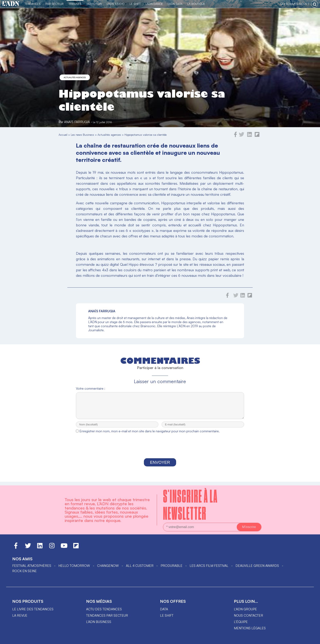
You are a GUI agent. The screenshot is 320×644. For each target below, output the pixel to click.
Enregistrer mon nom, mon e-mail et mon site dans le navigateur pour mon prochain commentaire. (149, 435)
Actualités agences (75, 77)
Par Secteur (55, 4)
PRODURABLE (172, 566)
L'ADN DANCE (154, 4)
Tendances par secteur (107, 615)
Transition (94, 4)
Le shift (167, 615)
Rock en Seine (24, 571)
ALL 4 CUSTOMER (140, 566)
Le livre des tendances (33, 609)
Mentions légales (250, 628)
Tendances (33, 4)
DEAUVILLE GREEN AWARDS (257, 566)
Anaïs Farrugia (77, 122)
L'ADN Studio (116, 4)
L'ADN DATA (175, 4)
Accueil (63, 135)
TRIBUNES (75, 4)
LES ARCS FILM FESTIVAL (209, 566)
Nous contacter (248, 615)
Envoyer (160, 466)
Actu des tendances (104, 609)
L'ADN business (99, 622)
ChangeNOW (108, 566)
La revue (20, 615)
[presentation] (160, 450)
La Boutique (196, 4)
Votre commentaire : (91, 388)
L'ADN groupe (245, 609)
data (164, 609)
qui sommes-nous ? (295, 4)
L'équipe (241, 622)
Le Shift (135, 4)
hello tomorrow (74, 566)
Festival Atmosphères (32, 566)
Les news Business (82, 135)
